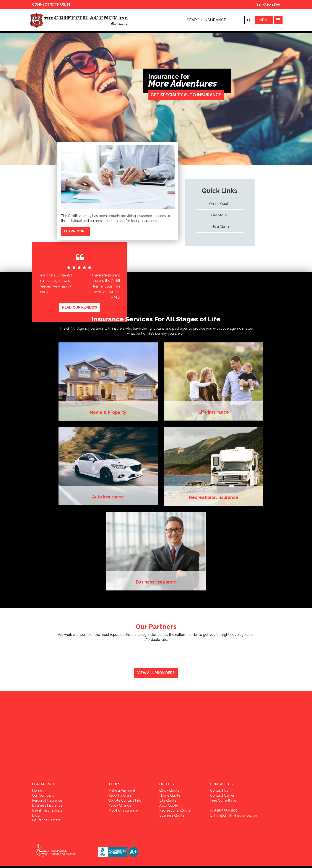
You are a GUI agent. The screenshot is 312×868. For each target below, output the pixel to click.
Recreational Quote (175, 810)
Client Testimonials (47, 810)
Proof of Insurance (123, 810)
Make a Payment (122, 790)
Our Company (43, 795)
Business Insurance (47, 805)
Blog (36, 815)
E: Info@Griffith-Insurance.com (234, 815)
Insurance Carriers (46, 820)
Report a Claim (120, 795)
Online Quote (220, 204)
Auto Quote (169, 805)
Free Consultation (224, 800)
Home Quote (170, 795)
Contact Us (219, 790)
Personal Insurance (47, 800)
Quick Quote (169, 790)
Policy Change (120, 805)
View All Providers (156, 672)
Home (37, 790)
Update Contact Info (125, 800)
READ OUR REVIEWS (80, 307)
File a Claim (220, 226)
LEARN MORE (75, 231)
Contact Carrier (222, 795)
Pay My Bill (220, 215)
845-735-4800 (268, 4)
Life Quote (168, 800)
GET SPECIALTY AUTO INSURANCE (186, 95)
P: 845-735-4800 (224, 810)
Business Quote (172, 815)
